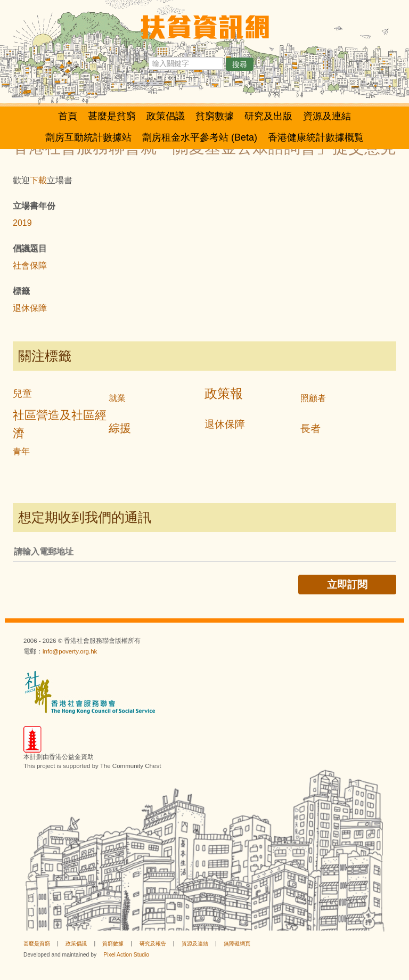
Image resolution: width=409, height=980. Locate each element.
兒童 (22, 394)
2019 (22, 223)
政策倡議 (166, 116)
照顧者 (313, 398)
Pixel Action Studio (126, 955)
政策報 (224, 393)
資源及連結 (327, 116)
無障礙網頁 (237, 944)
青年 (21, 451)
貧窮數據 (215, 116)
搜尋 (240, 64)
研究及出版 (268, 116)
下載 (38, 180)
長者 (310, 428)
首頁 (68, 116)
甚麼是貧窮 (112, 116)
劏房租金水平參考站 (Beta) (200, 137)
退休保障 (30, 308)
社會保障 (30, 266)
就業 (117, 398)
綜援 (120, 428)
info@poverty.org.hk (70, 651)
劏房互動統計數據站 (88, 137)
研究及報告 (153, 944)
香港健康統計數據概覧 (316, 137)
